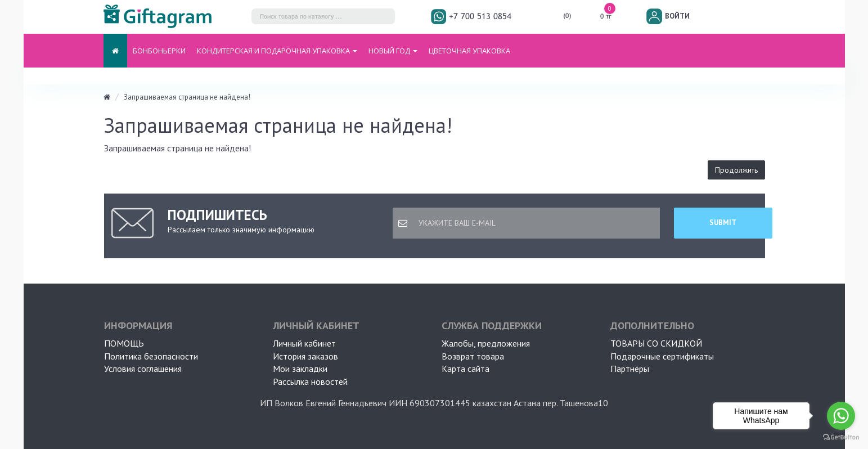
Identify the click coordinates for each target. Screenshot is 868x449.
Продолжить (736, 170)
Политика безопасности (151, 356)
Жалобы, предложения (486, 343)
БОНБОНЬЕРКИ (159, 51)
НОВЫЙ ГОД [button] (393, 51)
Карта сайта (466, 369)
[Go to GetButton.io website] (841, 437)
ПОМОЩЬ (124, 343)
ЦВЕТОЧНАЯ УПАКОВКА (469, 51)
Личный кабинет (304, 343)
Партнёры (630, 369)
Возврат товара (473, 356)
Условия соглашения (143, 369)
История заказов (305, 356)
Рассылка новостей (310, 381)
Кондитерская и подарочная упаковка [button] (277, 51)
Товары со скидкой (656, 343)
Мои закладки (300, 369)
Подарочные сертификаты (662, 356)
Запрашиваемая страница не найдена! (187, 97)
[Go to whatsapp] (841, 416)
